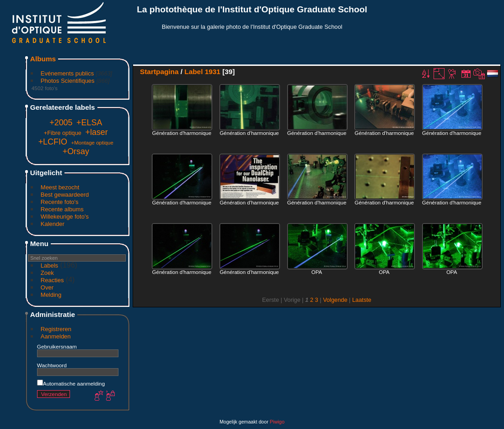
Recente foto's (60, 202)
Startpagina (159, 72)
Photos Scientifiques (68, 81)
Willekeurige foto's (65, 217)
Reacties (52, 280)
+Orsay (76, 151)
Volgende (335, 300)
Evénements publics (67, 73)
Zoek (47, 273)
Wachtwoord (52, 365)
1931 (213, 72)
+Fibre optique (63, 133)
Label (193, 72)
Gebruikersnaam (57, 346)
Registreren (56, 329)
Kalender (53, 224)
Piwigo (277, 422)
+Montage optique (92, 143)
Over (47, 287)
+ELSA (89, 123)
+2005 (61, 123)
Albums (43, 59)
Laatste (362, 300)
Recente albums (62, 209)
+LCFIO (53, 142)
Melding (51, 295)
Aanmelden (56, 336)
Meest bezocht (60, 187)
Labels (49, 265)
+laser (97, 132)
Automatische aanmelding (71, 383)
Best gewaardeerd (65, 195)
